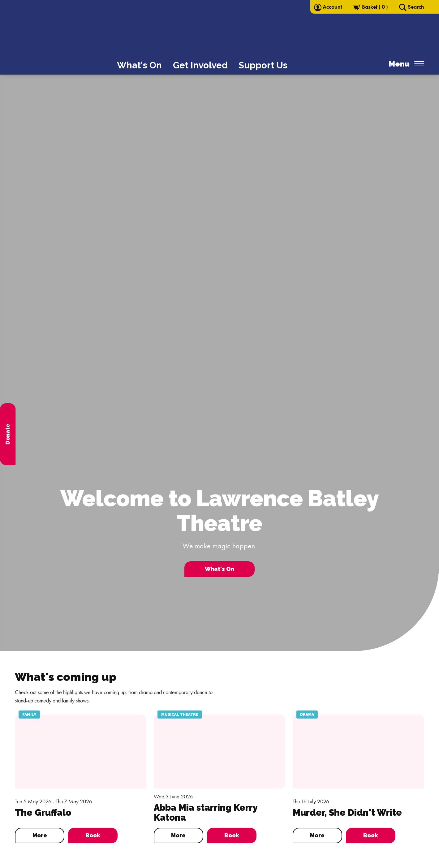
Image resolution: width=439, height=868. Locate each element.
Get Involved (200, 65)
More (40, 835)
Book (93, 835)
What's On (139, 65)
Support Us (263, 65)
